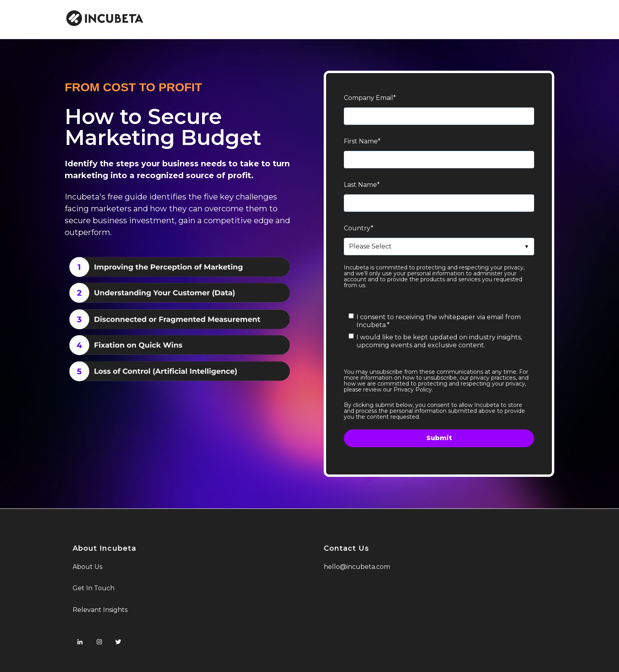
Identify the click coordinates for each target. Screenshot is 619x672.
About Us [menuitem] (87, 567)
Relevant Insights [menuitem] (100, 610)
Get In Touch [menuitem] (94, 588)
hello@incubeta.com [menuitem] (357, 567)
